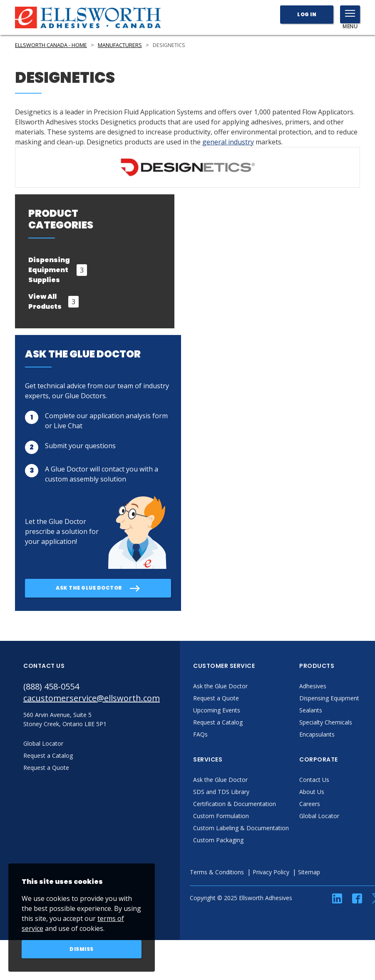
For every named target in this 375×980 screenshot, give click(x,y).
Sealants (311, 710)
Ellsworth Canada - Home (51, 45)
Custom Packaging (218, 840)
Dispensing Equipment (329, 698)
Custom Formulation (221, 816)
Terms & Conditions (217, 872)
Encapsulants (317, 734)
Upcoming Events (217, 710)
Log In (307, 14)
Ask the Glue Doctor (220, 686)
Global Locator (319, 816)
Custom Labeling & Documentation (241, 828)
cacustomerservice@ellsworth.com (92, 698)
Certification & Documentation (235, 804)
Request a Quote (216, 698)
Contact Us (314, 780)
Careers (310, 804)
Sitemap (309, 872)
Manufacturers (120, 45)
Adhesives (313, 686)
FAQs (200, 734)
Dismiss (82, 949)
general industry (228, 142)
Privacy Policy (271, 872)
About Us (312, 792)
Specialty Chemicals (326, 722)
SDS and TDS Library (221, 792)
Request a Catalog (218, 722)
